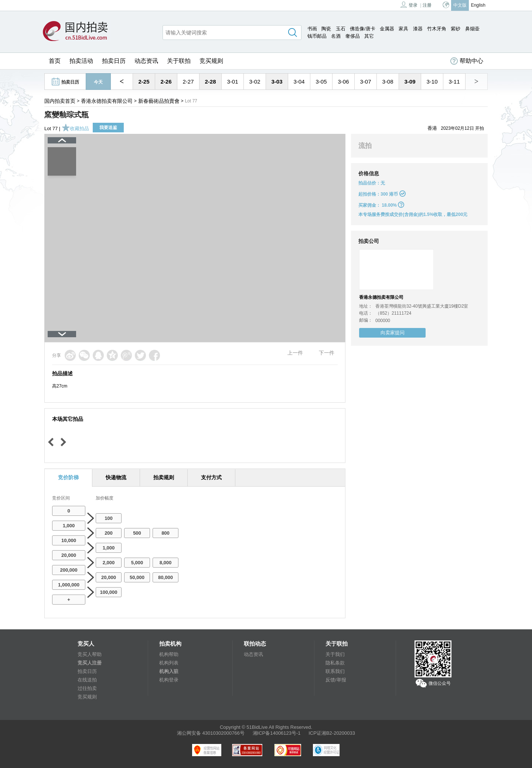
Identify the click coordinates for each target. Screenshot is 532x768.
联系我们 (335, 671)
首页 (55, 61)
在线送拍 (87, 680)
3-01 (232, 82)
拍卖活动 (81, 61)
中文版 (460, 5)
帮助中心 (467, 61)
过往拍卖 (87, 688)
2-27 (188, 82)
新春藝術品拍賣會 (159, 101)
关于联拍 (179, 61)
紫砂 (456, 29)
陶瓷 (326, 29)
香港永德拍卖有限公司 (107, 101)
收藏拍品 (75, 128)
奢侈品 (353, 36)
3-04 (299, 82)
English (478, 5)
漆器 (418, 29)
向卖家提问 (393, 333)
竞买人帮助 (90, 654)
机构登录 (169, 680)
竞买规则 (211, 61)
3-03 (277, 82)
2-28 (210, 82)
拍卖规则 (164, 477)
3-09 (410, 82)
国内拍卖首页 (60, 101)
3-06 (343, 82)
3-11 (454, 82)
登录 (409, 5)
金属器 (387, 29)
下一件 (327, 353)
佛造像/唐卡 (363, 29)
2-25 (144, 82)
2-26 (166, 82)
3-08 (388, 82)
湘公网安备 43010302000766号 (211, 733)
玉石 (341, 29)
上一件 (295, 353)
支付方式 (211, 477)
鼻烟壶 (472, 29)
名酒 (336, 36)
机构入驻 (169, 671)
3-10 (432, 82)
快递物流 (116, 477)
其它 (369, 36)
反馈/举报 (336, 680)
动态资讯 (146, 61)
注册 (427, 5)
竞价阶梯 (68, 477)
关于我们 (335, 654)
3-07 (365, 82)
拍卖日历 (114, 61)
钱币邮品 (317, 36)
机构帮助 (169, 654)
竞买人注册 (90, 663)
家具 (403, 29)
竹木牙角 (437, 29)
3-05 (321, 82)
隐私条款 (335, 663)
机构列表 (169, 663)
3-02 (255, 82)
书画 (312, 29)
